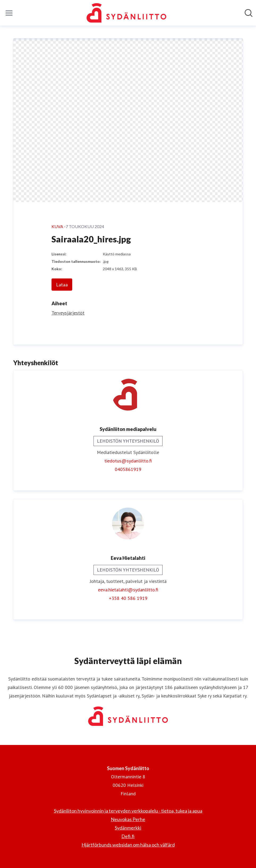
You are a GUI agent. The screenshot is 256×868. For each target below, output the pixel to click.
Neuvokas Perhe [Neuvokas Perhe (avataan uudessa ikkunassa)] (128, 819)
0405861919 (128, 469)
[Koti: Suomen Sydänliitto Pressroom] (126, 13)
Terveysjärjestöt (68, 313)
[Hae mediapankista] (249, 13)
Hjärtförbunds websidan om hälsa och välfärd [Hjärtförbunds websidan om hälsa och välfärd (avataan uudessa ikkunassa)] (128, 845)
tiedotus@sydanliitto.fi (128, 461)
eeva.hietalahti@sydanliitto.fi (128, 590)
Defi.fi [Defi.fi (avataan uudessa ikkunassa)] (128, 836)
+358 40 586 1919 (128, 598)
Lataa (62, 285)
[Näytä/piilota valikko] (9, 13)
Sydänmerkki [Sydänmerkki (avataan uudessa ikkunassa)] (128, 828)
